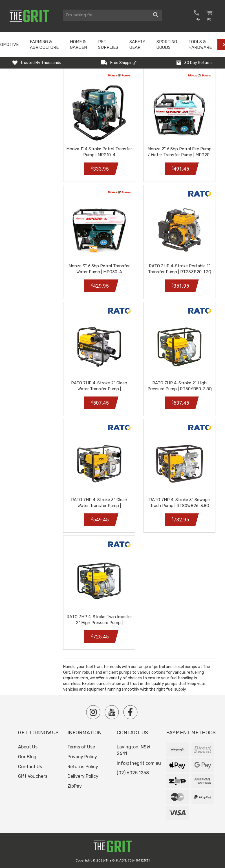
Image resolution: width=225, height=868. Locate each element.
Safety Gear (137, 45)
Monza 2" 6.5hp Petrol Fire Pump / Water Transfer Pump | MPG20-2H (179, 155)
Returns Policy (83, 767)
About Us (28, 747)
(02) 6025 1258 (133, 773)
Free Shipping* (123, 63)
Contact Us (30, 767)
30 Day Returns (198, 63)
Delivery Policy (83, 776)
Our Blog (27, 757)
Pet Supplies (108, 45)
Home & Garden (78, 45)
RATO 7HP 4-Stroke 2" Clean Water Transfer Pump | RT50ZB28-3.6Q (99, 389)
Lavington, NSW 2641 (134, 750)
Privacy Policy (82, 757)
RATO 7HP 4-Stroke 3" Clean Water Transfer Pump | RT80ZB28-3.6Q (99, 506)
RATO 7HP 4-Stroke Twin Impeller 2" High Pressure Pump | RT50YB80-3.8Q (99, 623)
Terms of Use (81, 747)
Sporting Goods (167, 45)
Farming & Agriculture (44, 45)
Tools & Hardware (200, 45)
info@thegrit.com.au (139, 763)
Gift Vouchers (33, 776)
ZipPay (75, 786)
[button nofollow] (197, 16)
